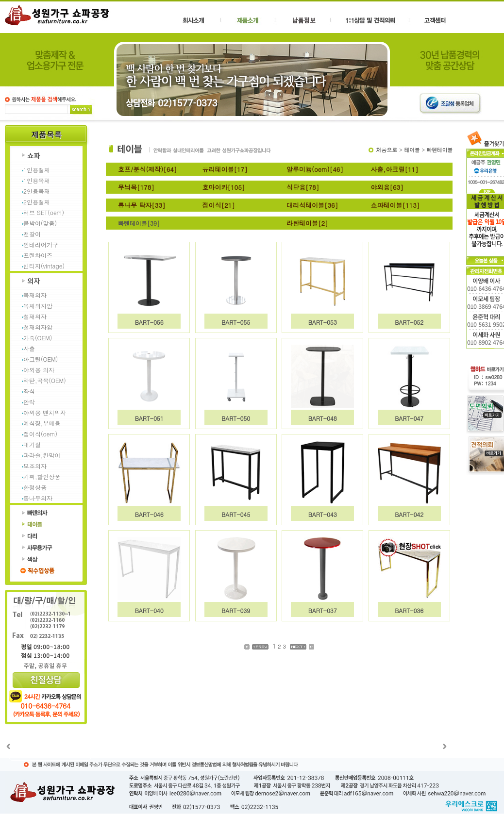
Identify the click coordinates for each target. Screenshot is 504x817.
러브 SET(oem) (44, 212)
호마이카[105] (224, 187)
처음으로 (386, 150)
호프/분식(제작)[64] (147, 169)
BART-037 (323, 610)
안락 (29, 402)
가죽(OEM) (38, 338)
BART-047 (409, 418)
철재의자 (35, 316)
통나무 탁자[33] (142, 205)
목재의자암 (38, 306)
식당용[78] (303, 187)
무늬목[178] (136, 187)
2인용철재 (37, 202)
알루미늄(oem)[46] (315, 169)
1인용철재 (37, 170)
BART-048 (323, 418)
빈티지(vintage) (44, 266)
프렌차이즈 (38, 255)
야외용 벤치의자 (45, 412)
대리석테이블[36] (312, 205)
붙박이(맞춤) (40, 223)
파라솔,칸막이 (42, 455)
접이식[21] (219, 205)
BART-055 (236, 322)
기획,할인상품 (42, 476)
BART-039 (236, 610)
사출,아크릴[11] (395, 169)
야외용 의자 (39, 370)
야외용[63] (387, 187)
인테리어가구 (41, 244)
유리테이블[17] (225, 169)
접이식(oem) (40, 434)
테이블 (412, 150)
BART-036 (409, 610)
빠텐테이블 (440, 150)
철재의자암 (38, 327)
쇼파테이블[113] (395, 205)
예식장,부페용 (42, 423)
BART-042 (409, 514)
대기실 (32, 444)
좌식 (29, 391)
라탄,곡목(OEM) (45, 380)
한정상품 (35, 487)
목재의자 (35, 295)
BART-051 (149, 418)
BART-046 (149, 514)
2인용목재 (37, 191)
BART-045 (236, 514)
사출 (29, 348)
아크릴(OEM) (41, 359)
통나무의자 (38, 498)
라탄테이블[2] (307, 223)
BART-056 (149, 322)
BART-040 (149, 610)
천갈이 (32, 234)
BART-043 (323, 514)
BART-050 (236, 418)
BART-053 (323, 322)
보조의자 (35, 466)
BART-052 (409, 322)
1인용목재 (37, 180)
